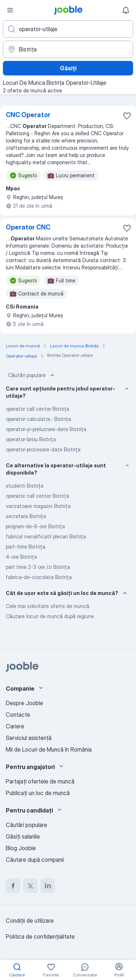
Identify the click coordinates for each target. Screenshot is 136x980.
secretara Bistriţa (26, 516)
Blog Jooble (21, 848)
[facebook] (13, 886)
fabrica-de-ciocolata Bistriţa (39, 577)
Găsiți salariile (23, 836)
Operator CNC (28, 227)
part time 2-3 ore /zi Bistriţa (38, 567)
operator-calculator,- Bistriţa (38, 419)
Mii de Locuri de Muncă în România (49, 749)
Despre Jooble (24, 703)
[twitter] (30, 886)
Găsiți (68, 68)
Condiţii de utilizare (30, 921)
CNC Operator (28, 115)
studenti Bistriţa (25, 486)
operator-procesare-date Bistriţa (43, 449)
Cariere (15, 726)
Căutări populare (32, 375)
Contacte (18, 715)
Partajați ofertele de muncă (40, 781)
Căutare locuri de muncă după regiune (50, 616)
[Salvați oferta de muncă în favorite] (127, 116)
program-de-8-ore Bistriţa (35, 526)
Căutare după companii (35, 860)
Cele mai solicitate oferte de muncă (48, 606)
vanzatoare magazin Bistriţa (38, 506)
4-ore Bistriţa (21, 557)
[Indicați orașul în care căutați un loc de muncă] (68, 49)
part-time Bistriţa (26, 547)
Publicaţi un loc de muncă (38, 793)
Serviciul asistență (29, 738)
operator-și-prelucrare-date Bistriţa (46, 429)
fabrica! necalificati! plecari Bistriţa (46, 536)
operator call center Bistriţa (38, 409)
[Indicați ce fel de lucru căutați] (68, 29)
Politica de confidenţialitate (40, 936)
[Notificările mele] (126, 10)
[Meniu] (10, 10)
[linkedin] (48, 886)
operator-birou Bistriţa (31, 439)
